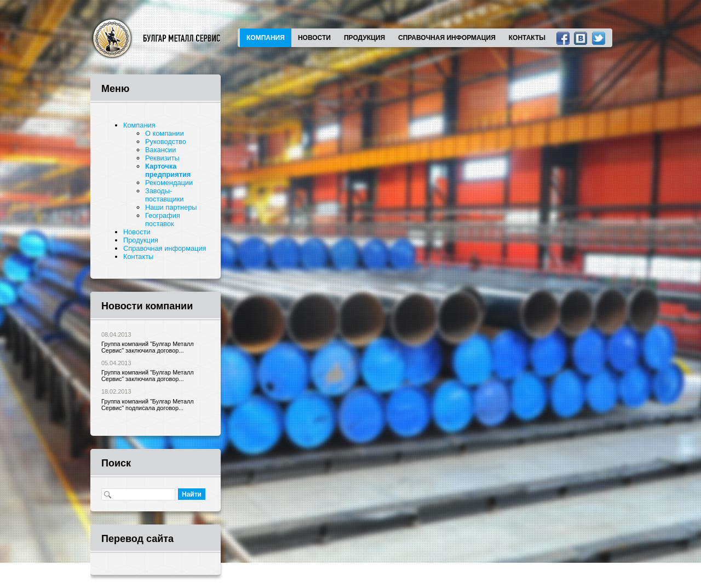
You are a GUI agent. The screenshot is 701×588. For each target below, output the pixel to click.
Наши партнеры (171, 207)
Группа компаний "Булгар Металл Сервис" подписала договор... (148, 405)
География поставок (163, 220)
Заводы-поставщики (165, 195)
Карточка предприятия (168, 170)
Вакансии (160, 150)
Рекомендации (169, 183)
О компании (165, 133)
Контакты (527, 38)
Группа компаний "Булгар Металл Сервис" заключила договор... (148, 347)
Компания (266, 38)
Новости (314, 38)
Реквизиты (162, 158)
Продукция (364, 38)
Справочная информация (447, 38)
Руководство (166, 142)
